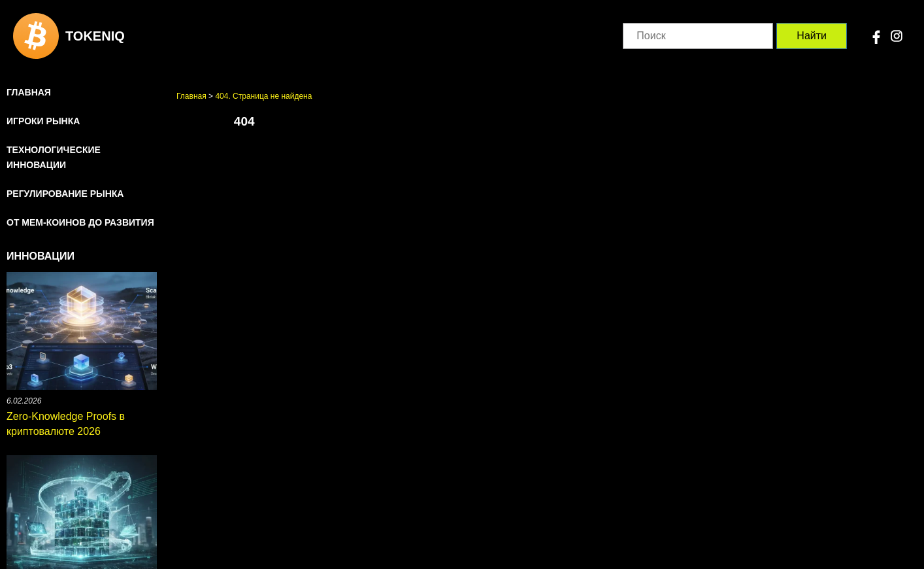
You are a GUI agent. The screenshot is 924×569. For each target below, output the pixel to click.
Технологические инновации (54, 157)
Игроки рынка (43, 121)
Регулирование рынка (65, 194)
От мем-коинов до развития (80, 222)
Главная (29, 92)
